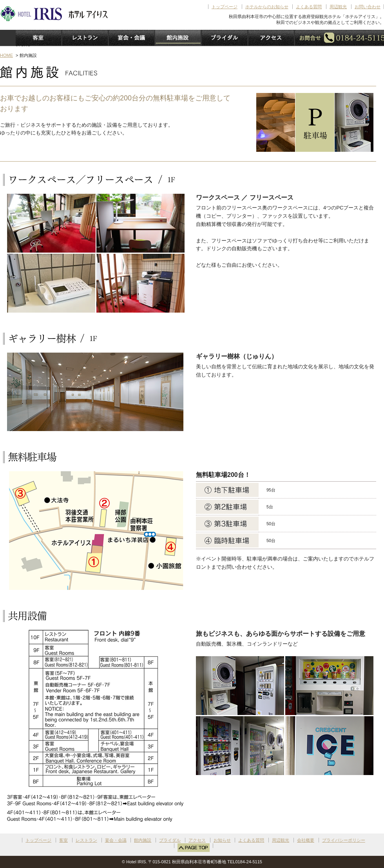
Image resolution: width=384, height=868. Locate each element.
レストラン (86, 840)
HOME (6, 55)
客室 (63, 840)
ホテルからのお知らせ (267, 7)
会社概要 (306, 840)
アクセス (197, 840)
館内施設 (143, 840)
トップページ (225, 7)
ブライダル (170, 840)
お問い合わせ (368, 7)
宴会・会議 (116, 840)
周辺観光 (338, 7)
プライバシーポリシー (344, 840)
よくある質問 (309, 7)
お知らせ (222, 840)
